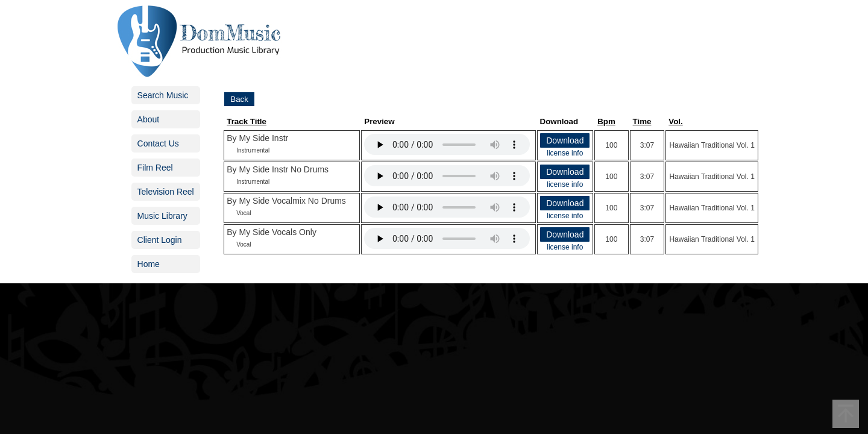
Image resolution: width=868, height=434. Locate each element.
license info (565, 153)
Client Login (160, 240)
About (149, 119)
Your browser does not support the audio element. (447, 144)
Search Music (163, 95)
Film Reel (155, 168)
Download (565, 140)
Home (149, 264)
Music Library (162, 216)
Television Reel (166, 192)
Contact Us (158, 143)
